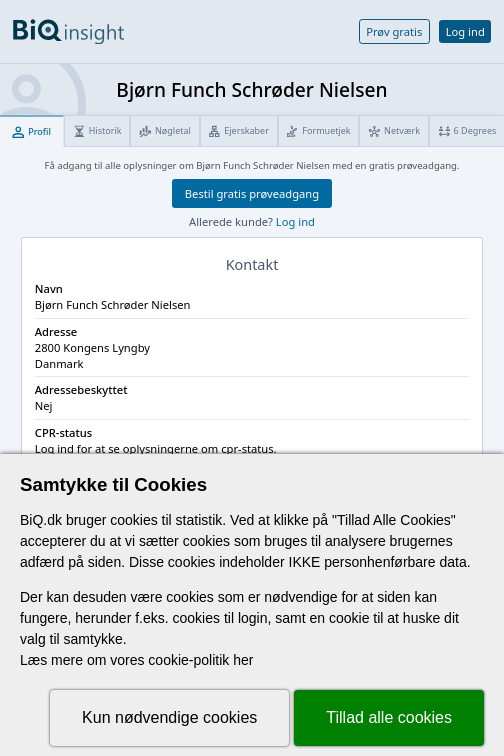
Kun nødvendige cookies (169, 717)
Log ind (465, 31)
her (243, 660)
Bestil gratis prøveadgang (252, 193)
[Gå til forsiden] (68, 32)
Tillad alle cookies (389, 717)
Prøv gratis (394, 31)
